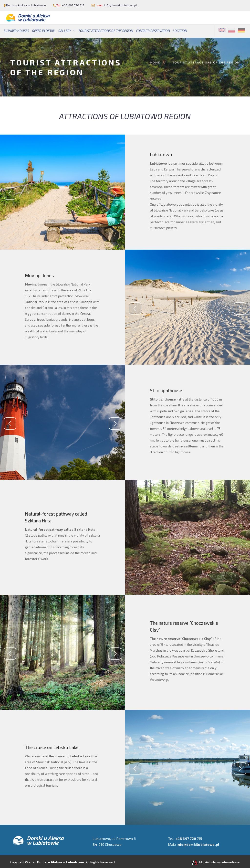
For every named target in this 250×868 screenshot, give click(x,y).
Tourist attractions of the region (106, 31)
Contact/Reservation (153, 31)
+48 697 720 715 (73, 5)
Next (115, 193)
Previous (10, 193)
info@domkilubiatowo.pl (120, 5)
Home (155, 63)
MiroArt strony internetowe (215, 862)
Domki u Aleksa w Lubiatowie (26, 5)
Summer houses (16, 31)
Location (180, 31)
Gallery (65, 31)
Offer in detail (44, 31)
